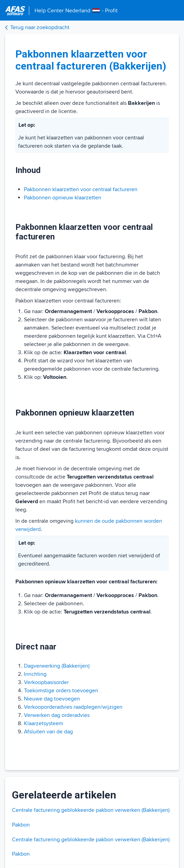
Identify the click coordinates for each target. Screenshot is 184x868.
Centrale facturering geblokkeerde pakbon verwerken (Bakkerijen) (91, 810)
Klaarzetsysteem (44, 723)
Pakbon (21, 825)
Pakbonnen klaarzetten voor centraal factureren (81, 189)
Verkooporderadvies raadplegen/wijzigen (73, 707)
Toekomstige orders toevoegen (61, 691)
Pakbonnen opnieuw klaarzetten (63, 198)
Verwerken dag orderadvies (57, 715)
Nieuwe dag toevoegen (52, 699)
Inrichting (35, 674)
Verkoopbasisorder (46, 682)
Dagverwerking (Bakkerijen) (57, 666)
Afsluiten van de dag (48, 732)
